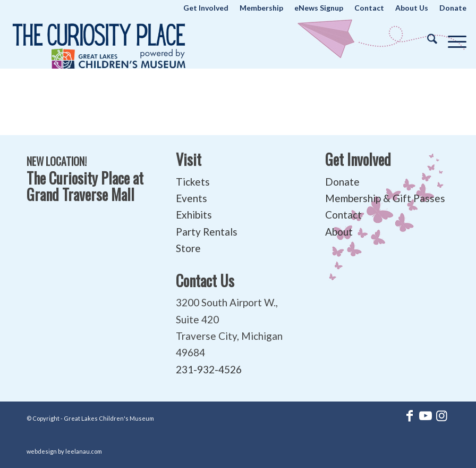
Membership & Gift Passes (385, 198)
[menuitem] (206, 8)
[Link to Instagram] (441, 415)
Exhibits (194, 215)
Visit (189, 159)
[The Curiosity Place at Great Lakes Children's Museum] (99, 42)
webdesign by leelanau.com (64, 451)
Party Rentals (207, 232)
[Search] (427, 39)
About (339, 232)
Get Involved (358, 159)
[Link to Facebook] (410, 415)
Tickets (193, 182)
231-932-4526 (209, 369)
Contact (343, 215)
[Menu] (452, 39)
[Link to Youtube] (426, 415)
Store (188, 248)
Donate (342, 182)
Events (192, 198)
